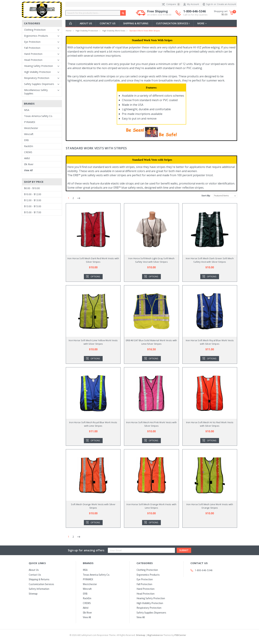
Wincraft (29, 134)
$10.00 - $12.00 (33, 194)
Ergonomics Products (36, 36)
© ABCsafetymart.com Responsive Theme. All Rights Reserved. (108, 635)
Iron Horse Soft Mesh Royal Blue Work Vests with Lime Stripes (93, 424)
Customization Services (173, 23)
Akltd (27, 158)
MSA (27, 110)
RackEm (29, 146)
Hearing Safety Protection (38, 66)
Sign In (210, 4)
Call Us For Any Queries (195, 15)
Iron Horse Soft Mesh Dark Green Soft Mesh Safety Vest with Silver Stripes (210, 260)
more (203, 23)
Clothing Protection (35, 30)
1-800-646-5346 (195, 13)
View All (28, 170)
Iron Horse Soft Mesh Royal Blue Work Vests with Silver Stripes (210, 342)
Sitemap (33, 594)
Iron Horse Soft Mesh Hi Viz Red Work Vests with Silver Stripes (210, 424)
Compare (171, 4)
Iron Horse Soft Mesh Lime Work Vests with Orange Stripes (210, 506)
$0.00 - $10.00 (32, 188)
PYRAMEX (30, 122)
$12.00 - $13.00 (33, 200)
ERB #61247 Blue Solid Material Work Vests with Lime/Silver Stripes (151, 342)
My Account (191, 4)
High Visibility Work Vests (114, 31)
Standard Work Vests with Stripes (145, 31)
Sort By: (206, 195)
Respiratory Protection (37, 78)
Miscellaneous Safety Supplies (36, 92)
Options (95, 277)
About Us (86, 23)
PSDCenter (180, 635)
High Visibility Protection (37, 72)
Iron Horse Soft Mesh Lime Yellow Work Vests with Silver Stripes (93, 342)
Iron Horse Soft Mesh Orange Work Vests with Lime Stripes (151, 506)
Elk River (29, 164)
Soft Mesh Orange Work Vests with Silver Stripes (93, 506)
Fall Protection (32, 48)
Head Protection (33, 60)
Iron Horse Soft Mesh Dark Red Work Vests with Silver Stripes (93, 260)
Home (69, 31)
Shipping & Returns (136, 23)
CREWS (28, 152)
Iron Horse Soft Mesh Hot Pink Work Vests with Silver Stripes (151, 424)
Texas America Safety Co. (38, 116)
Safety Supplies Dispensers (39, 84)
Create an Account (227, 4)
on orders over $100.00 (159, 15)
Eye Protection (32, 42)
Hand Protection (33, 54)
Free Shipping (159, 13)
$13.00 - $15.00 (33, 206)
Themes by (167, 635)
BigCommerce (155, 635)
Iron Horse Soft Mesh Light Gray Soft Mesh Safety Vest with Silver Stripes (151, 260)
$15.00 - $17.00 (33, 212)
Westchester (31, 128)
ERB (26, 140)
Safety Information (39, 589)
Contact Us (108, 23)
